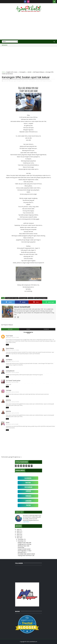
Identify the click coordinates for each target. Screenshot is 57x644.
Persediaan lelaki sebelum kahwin (26, 554)
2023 (18, 534)
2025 (18, 531)
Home (3, 72)
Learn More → (27, 522)
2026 (18, 530)
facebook (46, 329)
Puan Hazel (9, 336)
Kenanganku (23, 72)
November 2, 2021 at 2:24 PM (13, 382)
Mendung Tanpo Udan (24, 546)
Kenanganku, (32, 81)
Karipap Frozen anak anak (24, 543)
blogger (10, 329)
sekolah (29, 72)
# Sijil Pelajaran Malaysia (41, 298)
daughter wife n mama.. (12, 72)
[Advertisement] (29, 26)
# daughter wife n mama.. (12, 298)
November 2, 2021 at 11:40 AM (13, 350)
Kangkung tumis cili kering (24, 544)
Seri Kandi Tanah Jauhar (13, 381)
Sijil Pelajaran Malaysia (39, 72)
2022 (18, 536)
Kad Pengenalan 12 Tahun (25, 551)
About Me (19, 512)
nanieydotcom (10, 371)
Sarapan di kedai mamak (24, 549)
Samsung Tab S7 (22, 552)
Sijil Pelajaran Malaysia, (46, 81)
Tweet (9, 302)
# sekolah (31, 298)
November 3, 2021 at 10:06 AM (13, 392)
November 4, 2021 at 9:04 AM (13, 424)
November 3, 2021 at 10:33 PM (13, 402)
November (21, 541)
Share (23, 302)
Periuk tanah (21, 547)
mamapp (9, 390)
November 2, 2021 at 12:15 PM (13, 361)
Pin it (36, 302)
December (21, 539)
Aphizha (8, 400)
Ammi (8, 423)
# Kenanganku (23, 298)
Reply (7, 345)
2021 (18, 538)
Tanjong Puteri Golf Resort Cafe (26, 555)
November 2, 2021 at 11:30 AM (13, 337)
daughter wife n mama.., (23, 81)
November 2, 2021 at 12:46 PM (13, 372)
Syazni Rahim (10, 348)
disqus (28, 329)
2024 (18, 533)
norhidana (9, 360)
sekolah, (38, 81)
